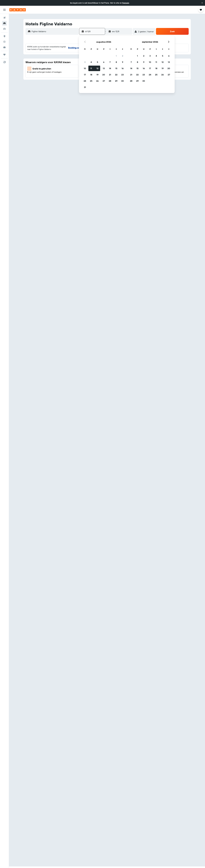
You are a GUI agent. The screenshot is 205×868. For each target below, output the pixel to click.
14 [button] (110, 68)
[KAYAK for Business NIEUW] (4, 47)
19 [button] (97, 75)
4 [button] (91, 62)
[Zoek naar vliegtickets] (4, 18)
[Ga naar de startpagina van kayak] (18, 10)
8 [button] (116, 62)
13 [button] (104, 68)
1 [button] (116, 56)
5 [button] (97, 62)
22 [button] (116, 75)
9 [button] (123, 62)
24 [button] (85, 81)
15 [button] (116, 68)
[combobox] (54, 31)
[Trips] (4, 55)
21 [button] (110, 75)
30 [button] (123, 81)
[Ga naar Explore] (4, 36)
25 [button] (91, 81)
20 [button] (104, 75)
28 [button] (110, 81)
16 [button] (123, 68)
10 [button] (85, 68)
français (126, 3)
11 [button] (91, 68)
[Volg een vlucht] (4, 42)
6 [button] (104, 62)
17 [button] (85, 75)
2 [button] (123, 56)
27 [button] (104, 81)
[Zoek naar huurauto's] (4, 29)
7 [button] (110, 62)
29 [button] (116, 81)
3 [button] (85, 62)
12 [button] (97, 68)
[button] (202, 3)
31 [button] (85, 87)
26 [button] (97, 81)
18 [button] (91, 75)
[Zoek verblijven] (4, 23)
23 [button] (123, 75)
